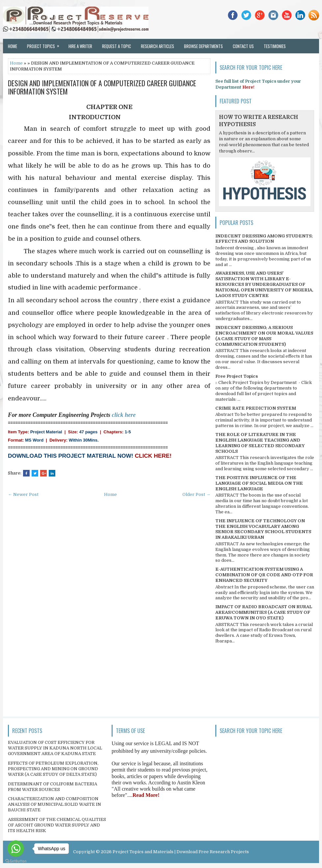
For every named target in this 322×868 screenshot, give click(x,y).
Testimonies (275, 46)
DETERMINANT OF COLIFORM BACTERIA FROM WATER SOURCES (53, 787)
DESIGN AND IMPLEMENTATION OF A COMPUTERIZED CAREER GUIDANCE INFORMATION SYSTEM (102, 87)
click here (124, 415)
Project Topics (45, 44)
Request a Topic (117, 46)
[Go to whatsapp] (16, 849)
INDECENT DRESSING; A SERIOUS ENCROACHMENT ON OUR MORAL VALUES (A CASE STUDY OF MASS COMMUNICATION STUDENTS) (264, 336)
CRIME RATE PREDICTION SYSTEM (256, 408)
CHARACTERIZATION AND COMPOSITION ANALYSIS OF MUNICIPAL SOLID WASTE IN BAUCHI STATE (54, 804)
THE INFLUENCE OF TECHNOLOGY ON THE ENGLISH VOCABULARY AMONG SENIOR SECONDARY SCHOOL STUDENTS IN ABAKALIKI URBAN (263, 529)
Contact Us (243, 46)
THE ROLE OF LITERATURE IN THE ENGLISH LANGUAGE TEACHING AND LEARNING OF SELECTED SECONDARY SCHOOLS (260, 443)
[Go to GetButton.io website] (16, 861)
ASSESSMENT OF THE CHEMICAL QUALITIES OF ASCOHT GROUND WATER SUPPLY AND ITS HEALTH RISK (57, 825)
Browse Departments (203, 46)
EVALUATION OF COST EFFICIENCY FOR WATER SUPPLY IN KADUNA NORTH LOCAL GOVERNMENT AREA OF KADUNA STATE (55, 748)
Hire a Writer (80, 46)
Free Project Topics (237, 376)
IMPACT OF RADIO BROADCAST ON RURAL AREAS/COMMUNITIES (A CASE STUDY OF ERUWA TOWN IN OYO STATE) (264, 612)
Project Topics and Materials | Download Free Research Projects (181, 852)
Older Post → (196, 494)
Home (13, 46)
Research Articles (158, 46)
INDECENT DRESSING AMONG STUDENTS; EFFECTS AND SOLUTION (264, 239)
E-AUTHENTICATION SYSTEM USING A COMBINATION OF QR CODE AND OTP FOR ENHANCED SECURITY (264, 575)
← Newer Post (23, 494)
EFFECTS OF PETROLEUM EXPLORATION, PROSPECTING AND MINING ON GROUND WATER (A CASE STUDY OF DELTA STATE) (53, 769)
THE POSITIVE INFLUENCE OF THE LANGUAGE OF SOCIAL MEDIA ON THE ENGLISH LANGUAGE (259, 483)
